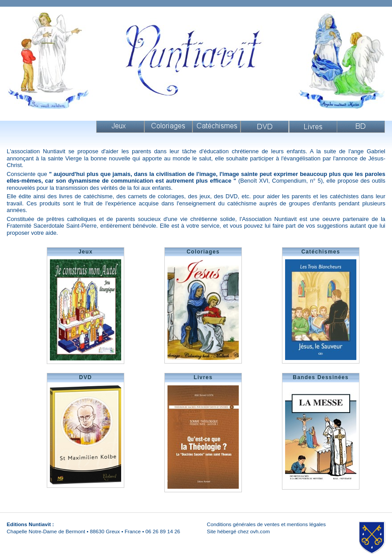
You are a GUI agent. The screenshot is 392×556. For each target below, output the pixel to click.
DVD (265, 127)
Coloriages (168, 127)
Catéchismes (216, 127)
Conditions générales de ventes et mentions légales (266, 524)
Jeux (120, 127)
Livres (313, 127)
